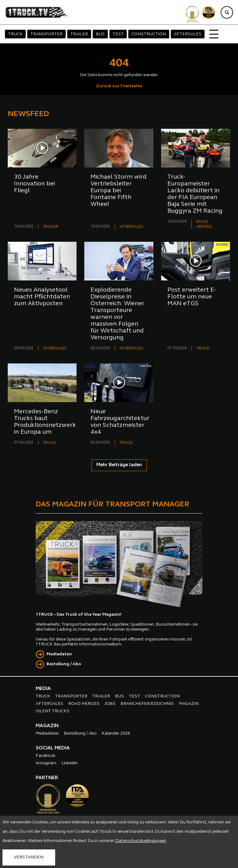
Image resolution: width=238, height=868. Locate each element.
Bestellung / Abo (64, 664)
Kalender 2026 (116, 733)
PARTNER (47, 778)
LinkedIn (70, 763)
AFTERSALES (188, 34)
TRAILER (79, 34)
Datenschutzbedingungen (141, 841)
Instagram (46, 763)
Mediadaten (59, 654)
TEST (118, 34)
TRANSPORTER (46, 34)
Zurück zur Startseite (119, 86)
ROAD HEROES (84, 704)
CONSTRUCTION (149, 34)
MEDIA (43, 689)
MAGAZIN (189, 704)
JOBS (110, 704)
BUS (100, 34)
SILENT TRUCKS (53, 711)
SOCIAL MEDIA (53, 748)
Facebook (46, 756)
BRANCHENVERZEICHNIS (147, 704)
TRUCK (15, 34)
